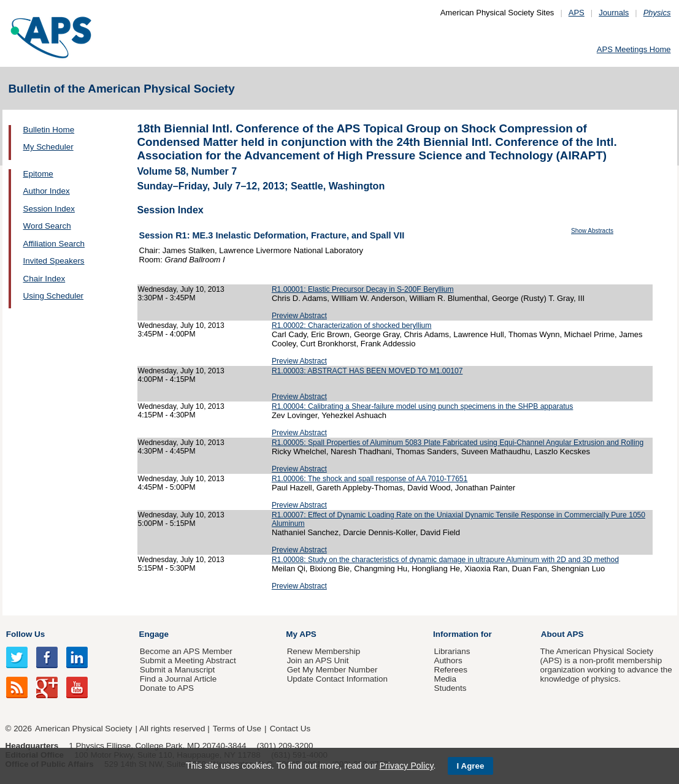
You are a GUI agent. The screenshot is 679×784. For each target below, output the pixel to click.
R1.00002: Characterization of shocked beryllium (352, 325)
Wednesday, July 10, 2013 (181, 289)
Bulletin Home (49, 130)
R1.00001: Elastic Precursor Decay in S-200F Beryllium (363, 289)
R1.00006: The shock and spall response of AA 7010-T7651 (370, 479)
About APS (562, 634)
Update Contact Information (337, 679)
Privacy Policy (406, 766)
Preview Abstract (299, 316)
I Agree (471, 766)
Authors (448, 660)
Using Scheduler (54, 296)
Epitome (38, 174)
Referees (451, 670)
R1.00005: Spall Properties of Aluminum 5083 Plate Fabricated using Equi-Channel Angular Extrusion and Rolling (458, 443)
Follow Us (25, 634)
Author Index (47, 191)
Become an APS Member (186, 651)
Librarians (452, 651)
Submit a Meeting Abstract (188, 660)
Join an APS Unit (318, 660)
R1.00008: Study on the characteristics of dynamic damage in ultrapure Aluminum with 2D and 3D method (445, 560)
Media (445, 679)
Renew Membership (324, 651)
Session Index (49, 209)
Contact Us (290, 729)
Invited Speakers (54, 261)
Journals (614, 13)
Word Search (47, 226)
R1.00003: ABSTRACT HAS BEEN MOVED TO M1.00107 (367, 371)
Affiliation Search (54, 244)
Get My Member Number (332, 670)
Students (450, 688)
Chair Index (44, 279)
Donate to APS (167, 688)
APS (577, 13)
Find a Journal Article (178, 679)
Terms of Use (237, 729)
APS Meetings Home (634, 49)
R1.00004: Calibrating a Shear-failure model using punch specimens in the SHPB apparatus (422, 406)
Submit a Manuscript (177, 670)
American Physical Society (83, 729)
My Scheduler (48, 147)
